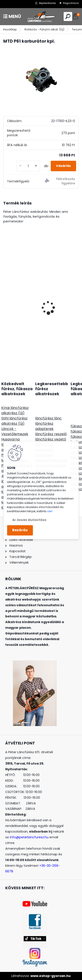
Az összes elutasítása (29, 520)
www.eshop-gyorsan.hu (51, 976)
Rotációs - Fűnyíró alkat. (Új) (44, 29)
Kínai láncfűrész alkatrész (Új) (15, 410)
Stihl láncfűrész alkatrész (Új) (14, 421)
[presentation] (6, 300)
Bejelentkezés (48, 3)
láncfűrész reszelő (51, 434)
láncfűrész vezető (51, 439)
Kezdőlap (10, 29)
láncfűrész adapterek (44, 426)
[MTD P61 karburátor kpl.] (41, 76)
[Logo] (41, 17)
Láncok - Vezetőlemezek (15, 431)
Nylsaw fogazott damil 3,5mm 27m (37, 300)
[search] (68, 16)
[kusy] (28, 166)
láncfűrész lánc (48, 418)
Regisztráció (71, 3)
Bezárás (20, 530)
